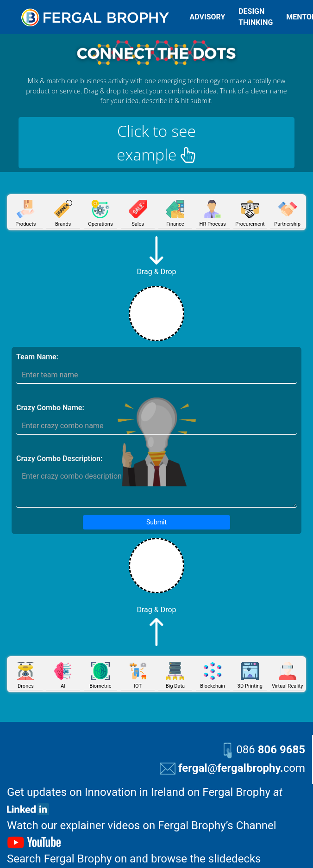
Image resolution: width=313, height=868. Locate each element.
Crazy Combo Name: (50, 408)
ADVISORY (208, 17)
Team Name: (37, 357)
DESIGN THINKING (256, 17)
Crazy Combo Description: (59, 459)
